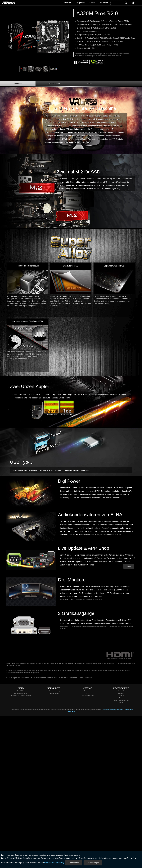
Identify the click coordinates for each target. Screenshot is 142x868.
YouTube (121, 693)
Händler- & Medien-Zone (121, 700)
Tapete (121, 703)
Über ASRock (21, 691)
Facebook (121, 691)
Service (92, 3)
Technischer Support (88, 696)
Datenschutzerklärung (54, 863)
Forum (121, 698)
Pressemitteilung (54, 691)
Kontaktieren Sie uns (21, 693)
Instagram (121, 696)
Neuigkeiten (80, 3)
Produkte (68, 3)
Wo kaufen (104, 3)
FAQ (88, 693)
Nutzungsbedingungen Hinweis (113, 710)
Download (88, 691)
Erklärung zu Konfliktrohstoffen (21, 696)
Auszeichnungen (54, 693)
